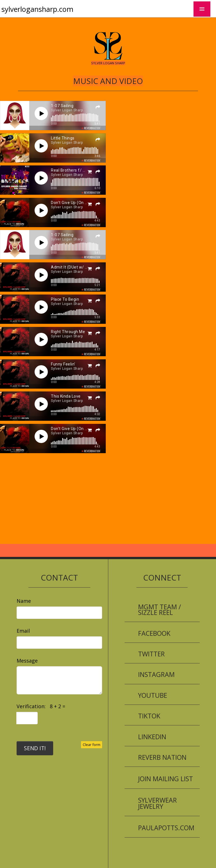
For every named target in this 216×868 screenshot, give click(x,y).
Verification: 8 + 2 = (42, 706)
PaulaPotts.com (166, 828)
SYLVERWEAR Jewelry (157, 803)
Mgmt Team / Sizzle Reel (159, 610)
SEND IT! (35, 748)
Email (23, 631)
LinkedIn (152, 737)
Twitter (151, 654)
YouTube (153, 695)
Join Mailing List (166, 779)
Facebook (154, 633)
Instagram (156, 674)
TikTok (149, 716)
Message (27, 661)
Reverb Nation (162, 757)
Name (24, 601)
